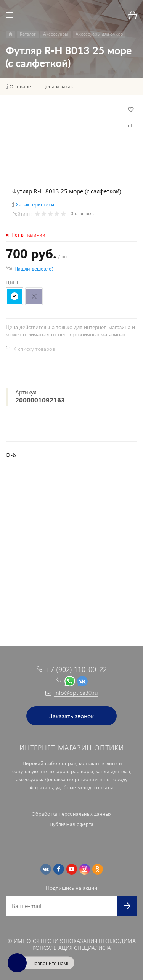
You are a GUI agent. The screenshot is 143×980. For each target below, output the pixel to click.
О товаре (20, 86)
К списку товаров (34, 349)
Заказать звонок (71, 716)
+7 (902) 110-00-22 (76, 669)
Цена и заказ (58, 86)
